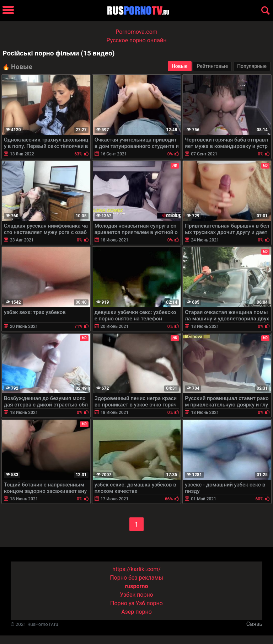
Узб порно (149, 603)
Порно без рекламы (136, 578)
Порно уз (122, 603)
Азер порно (136, 612)
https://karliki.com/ (136, 569)
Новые (180, 66)
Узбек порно (136, 595)
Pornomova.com (136, 32)
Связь (254, 624)
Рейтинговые (212, 66)
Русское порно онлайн (137, 40)
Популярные (252, 66)
